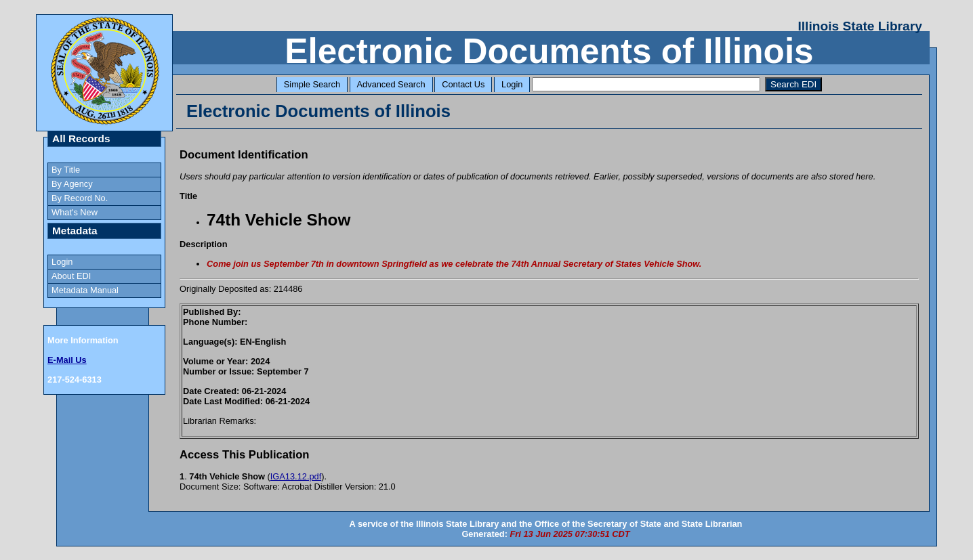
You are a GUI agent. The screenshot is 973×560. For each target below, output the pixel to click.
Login (512, 84)
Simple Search (312, 84)
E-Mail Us (67, 360)
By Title (66, 170)
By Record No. (80, 198)
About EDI (71, 276)
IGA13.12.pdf (296, 476)
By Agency (72, 184)
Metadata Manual (85, 290)
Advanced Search (391, 84)
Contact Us (463, 84)
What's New (75, 212)
